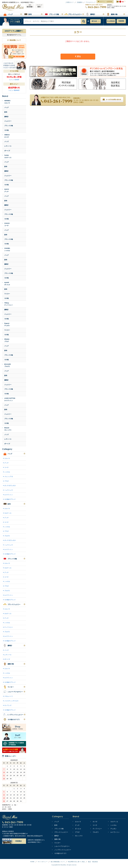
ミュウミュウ (9, 490)
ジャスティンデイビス (11, 701)
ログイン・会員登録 (105, 2)
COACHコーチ (6, 224)
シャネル (7, 472)
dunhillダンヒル (6, 284)
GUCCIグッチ (6, 190)
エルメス (7, 458)
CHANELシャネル (6, 249)
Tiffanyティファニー (7, 304)
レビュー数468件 (14, 90)
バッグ (6, 107)
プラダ (6, 481)
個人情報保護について (58, 862)
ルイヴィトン (9, 495)
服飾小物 (56, 839)
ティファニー (9, 627)
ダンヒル (77, 829)
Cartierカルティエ (7, 156)
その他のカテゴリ (59, 853)
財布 (6, 112)
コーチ (6, 467)
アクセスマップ (91, 2)
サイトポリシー (43, 862)
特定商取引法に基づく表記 (76, 862)
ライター (7, 294)
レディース (8, 146)
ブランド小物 (9, 126)
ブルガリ (7, 536)
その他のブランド (10, 499)
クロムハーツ (9, 696)
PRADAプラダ (6, 340)
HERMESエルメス (6, 102)
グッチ (6, 463)
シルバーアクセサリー (61, 846)
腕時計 (6, 117)
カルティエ (8, 513)
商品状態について (14, 40)
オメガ (94, 822)
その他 (6, 130)
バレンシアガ (9, 477)
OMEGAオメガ (6, 136)
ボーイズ (7, 151)
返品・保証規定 (93, 862)
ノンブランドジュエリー (62, 850)
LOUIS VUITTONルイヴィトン (9, 399)
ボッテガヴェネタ (10, 486)
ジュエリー (8, 121)
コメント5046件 (14, 80)
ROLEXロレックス (7, 429)
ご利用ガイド (69, 2)
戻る (78, 56)
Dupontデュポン (6, 324)
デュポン (112, 829)
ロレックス (78, 836)
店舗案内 (80, 2)
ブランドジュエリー (60, 832)
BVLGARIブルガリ (6, 365)
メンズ (6, 142)
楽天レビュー (14, 84)
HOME (32, 862)
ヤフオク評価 (14, 71)
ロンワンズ (8, 705)
